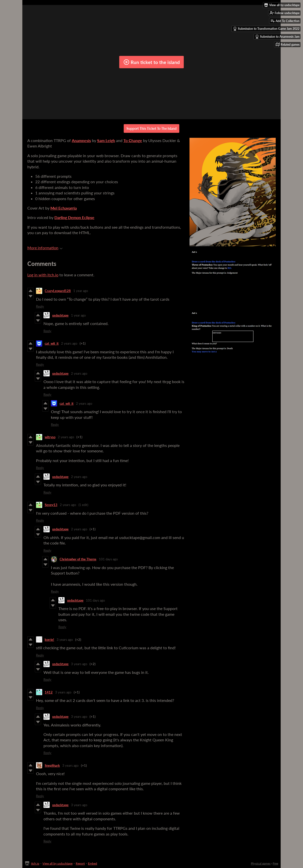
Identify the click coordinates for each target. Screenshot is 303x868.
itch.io (35, 863)
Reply (40, 306)
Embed (93, 863)
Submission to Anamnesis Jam (277, 37)
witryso (50, 437)
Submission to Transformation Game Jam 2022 (266, 29)
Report (80, 863)
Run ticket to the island (152, 62)
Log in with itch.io (43, 275)
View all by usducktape (57, 863)
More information (45, 248)
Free (275, 863)
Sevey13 (51, 505)
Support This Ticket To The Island (151, 128)
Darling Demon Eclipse (74, 217)
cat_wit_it (52, 343)
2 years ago (69, 343)
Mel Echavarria (64, 208)
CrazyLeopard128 (58, 291)
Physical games (261, 863)
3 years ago (65, 640)
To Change (133, 140)
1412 (49, 692)
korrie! (49, 640)
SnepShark (52, 765)
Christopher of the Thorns (78, 559)
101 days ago (108, 559)
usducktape (60, 315)
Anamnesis (81, 140)
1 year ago (81, 291)
